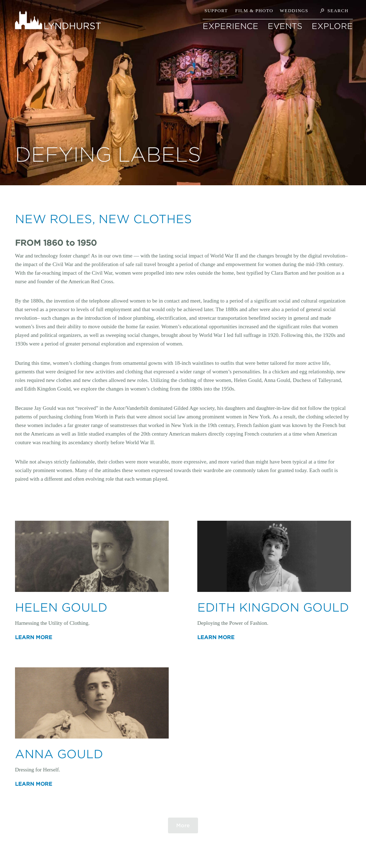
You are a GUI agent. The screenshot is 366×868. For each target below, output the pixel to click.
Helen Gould (61, 607)
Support (216, 11)
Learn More (34, 637)
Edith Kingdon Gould (273, 607)
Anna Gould (59, 754)
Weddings (294, 11)
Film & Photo (254, 11)
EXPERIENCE (231, 26)
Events (285, 26)
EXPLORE (332, 26)
